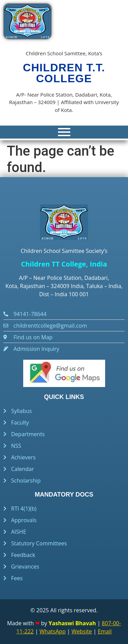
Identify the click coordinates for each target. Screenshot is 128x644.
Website (82, 631)
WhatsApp (53, 631)
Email (105, 631)
